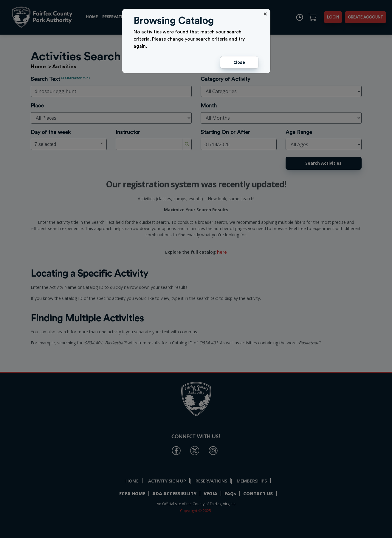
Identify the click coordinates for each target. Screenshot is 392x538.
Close (239, 62)
